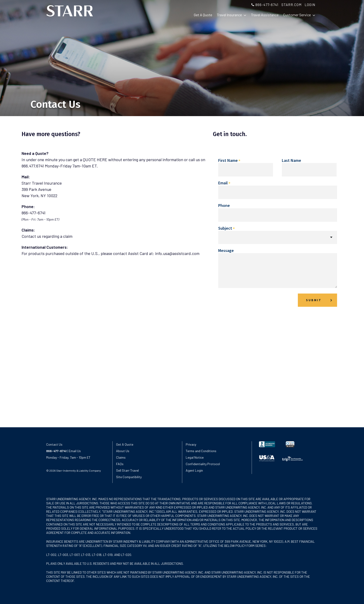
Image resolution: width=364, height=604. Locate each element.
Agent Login (194, 470)
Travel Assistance (265, 15)
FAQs (120, 464)
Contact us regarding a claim (47, 236)
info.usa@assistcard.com (177, 253)
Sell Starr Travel (127, 470)
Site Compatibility (129, 477)
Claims (121, 457)
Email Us (74, 451)
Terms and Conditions (201, 451)
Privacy (191, 444)
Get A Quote (203, 15)
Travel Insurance (232, 15)
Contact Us (54, 444)
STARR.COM (291, 5)
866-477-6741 (265, 5)
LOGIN (310, 5)
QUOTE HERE (95, 160)
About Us (123, 451)
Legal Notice (195, 457)
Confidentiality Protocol (203, 464)
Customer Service (299, 15)
